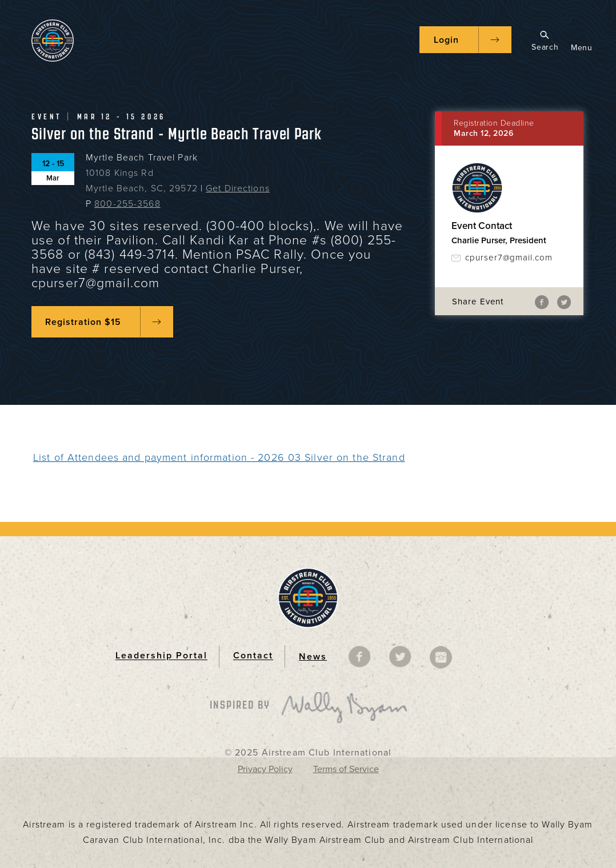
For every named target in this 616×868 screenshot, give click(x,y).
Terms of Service (346, 769)
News (313, 657)
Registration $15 (83, 322)
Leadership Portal (161, 656)
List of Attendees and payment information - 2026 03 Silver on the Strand (219, 457)
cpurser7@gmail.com (509, 258)
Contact (253, 656)
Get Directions (238, 188)
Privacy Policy (265, 769)
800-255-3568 (127, 204)
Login (446, 40)
